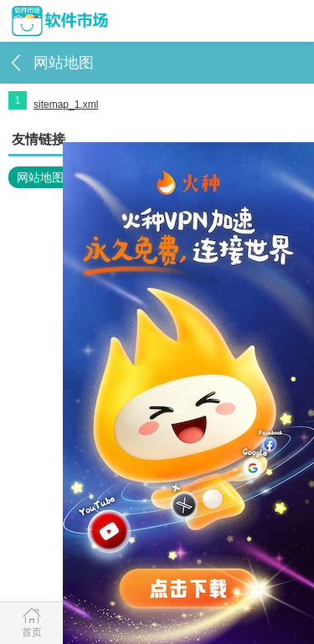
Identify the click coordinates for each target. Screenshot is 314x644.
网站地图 (40, 177)
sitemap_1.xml (66, 105)
